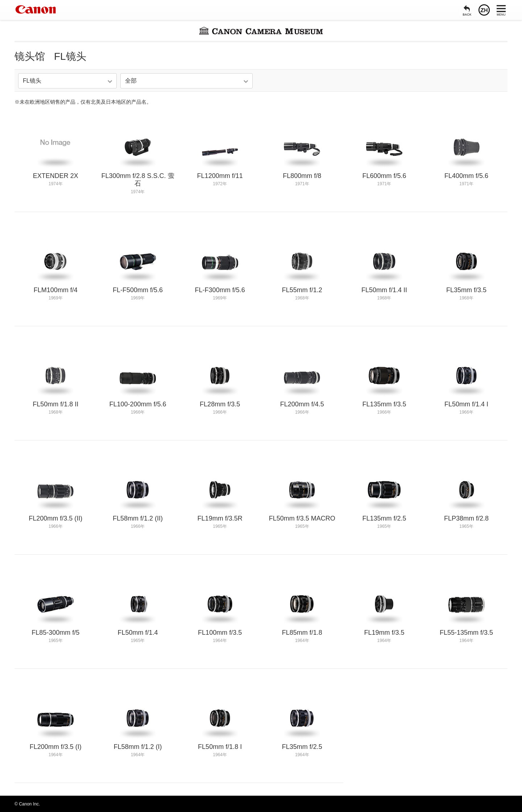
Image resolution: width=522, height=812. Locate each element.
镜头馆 (30, 56)
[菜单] (501, 10)
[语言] (484, 10)
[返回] (467, 10)
